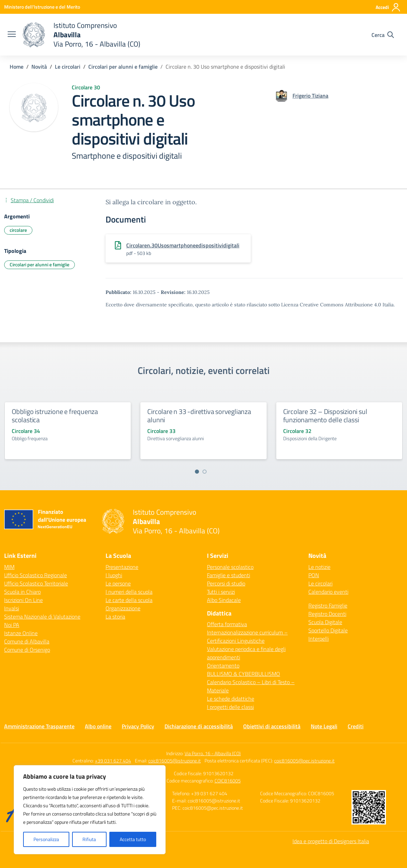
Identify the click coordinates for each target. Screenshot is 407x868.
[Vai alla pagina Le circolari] (68, 67)
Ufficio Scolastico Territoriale (36, 583)
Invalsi (12, 608)
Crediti (356, 726)
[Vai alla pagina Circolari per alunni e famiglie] (123, 67)
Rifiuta (89, 839)
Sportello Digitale (328, 630)
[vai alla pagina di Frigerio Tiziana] (310, 96)
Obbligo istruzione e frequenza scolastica (55, 416)
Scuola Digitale (325, 622)
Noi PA (12, 625)
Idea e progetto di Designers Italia (331, 841)
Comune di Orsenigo (27, 650)
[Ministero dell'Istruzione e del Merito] (42, 7)
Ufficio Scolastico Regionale (36, 575)
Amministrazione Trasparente (39, 726)
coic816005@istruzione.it (175, 761)
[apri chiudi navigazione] (12, 35)
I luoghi (114, 575)
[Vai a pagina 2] (205, 472)
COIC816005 (228, 781)
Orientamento (223, 665)
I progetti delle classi (230, 707)
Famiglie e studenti (229, 575)
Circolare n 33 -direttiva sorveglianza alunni (199, 416)
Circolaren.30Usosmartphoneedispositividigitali (183, 245)
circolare (18, 230)
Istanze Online (21, 633)
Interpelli (319, 639)
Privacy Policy (138, 726)
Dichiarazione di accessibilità (199, 726)
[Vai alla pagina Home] (17, 67)
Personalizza (46, 839)
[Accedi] (388, 7)
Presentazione (122, 567)
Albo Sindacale (224, 600)
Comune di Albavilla (27, 641)
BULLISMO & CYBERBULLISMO (244, 674)
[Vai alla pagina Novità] (39, 67)
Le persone (118, 583)
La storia (115, 617)
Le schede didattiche (231, 699)
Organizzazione (123, 608)
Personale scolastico (230, 567)
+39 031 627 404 (113, 761)
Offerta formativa (227, 624)
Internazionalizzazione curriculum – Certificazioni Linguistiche (247, 637)
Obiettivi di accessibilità (272, 726)
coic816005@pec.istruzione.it (304, 761)
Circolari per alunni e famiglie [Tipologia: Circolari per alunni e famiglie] (39, 264)
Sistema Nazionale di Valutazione (42, 617)
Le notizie (319, 567)
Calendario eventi (328, 592)
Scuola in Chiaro (22, 592)
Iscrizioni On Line (23, 600)
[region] (90, 810)
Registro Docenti (327, 614)
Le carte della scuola (129, 600)
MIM (9, 567)
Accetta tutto (133, 839)
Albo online (98, 726)
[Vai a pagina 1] (197, 472)
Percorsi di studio (226, 583)
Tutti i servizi (221, 592)
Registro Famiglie (328, 605)
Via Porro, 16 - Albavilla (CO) (213, 753)
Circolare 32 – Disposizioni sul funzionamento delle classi (325, 416)
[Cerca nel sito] (383, 35)
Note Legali (324, 726)
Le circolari (320, 583)
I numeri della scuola (129, 592)
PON (314, 575)
